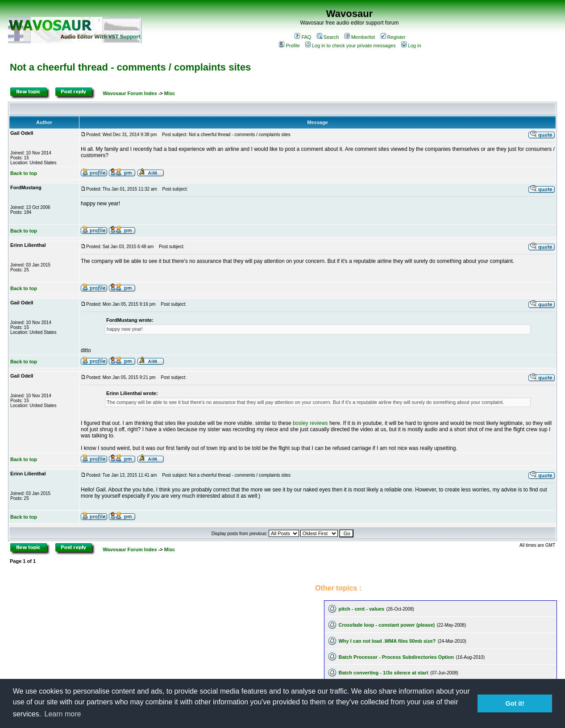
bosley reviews (310, 423)
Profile (289, 46)
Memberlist (360, 37)
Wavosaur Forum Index (130, 93)
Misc (170, 93)
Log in (411, 46)
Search (328, 37)
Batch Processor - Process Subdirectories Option (396, 657)
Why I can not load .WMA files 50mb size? (387, 641)
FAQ (303, 37)
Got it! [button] (515, 703)
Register (393, 37)
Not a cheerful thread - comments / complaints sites (130, 67)
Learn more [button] (63, 714)
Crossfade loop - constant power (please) (386, 625)
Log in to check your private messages (351, 46)
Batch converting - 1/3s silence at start (383, 673)
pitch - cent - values (361, 609)
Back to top (24, 173)
